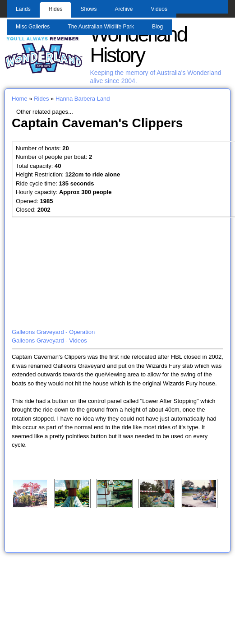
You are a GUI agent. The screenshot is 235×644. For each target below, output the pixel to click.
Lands (23, 9)
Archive (124, 9)
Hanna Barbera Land (83, 99)
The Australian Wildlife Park (101, 27)
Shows (88, 9)
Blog (157, 27)
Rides (56, 9)
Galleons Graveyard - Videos (49, 341)
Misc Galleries (33, 27)
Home (20, 99)
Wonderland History (138, 45)
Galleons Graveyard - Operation (53, 332)
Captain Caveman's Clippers (97, 123)
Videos (159, 9)
